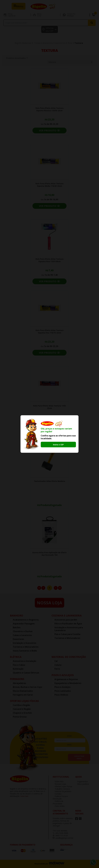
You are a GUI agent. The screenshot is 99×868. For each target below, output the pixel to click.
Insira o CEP (58, 444)
